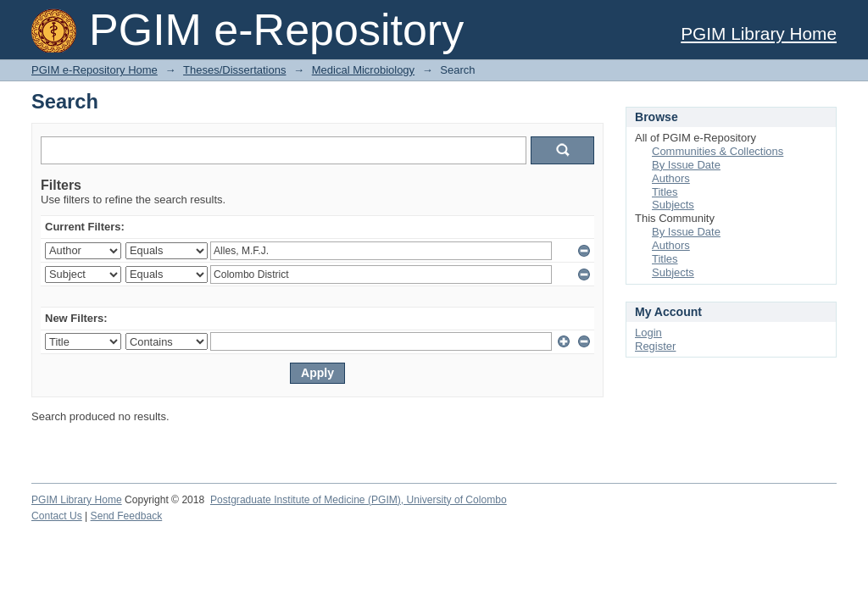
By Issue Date (686, 165)
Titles (665, 192)
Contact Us (57, 516)
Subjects (673, 205)
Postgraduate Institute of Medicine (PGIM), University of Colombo (359, 500)
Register (655, 346)
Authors (671, 178)
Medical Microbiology (363, 70)
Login (648, 333)
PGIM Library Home (759, 33)
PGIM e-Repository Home (95, 70)
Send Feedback (127, 516)
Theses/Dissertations (234, 70)
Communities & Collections (718, 151)
